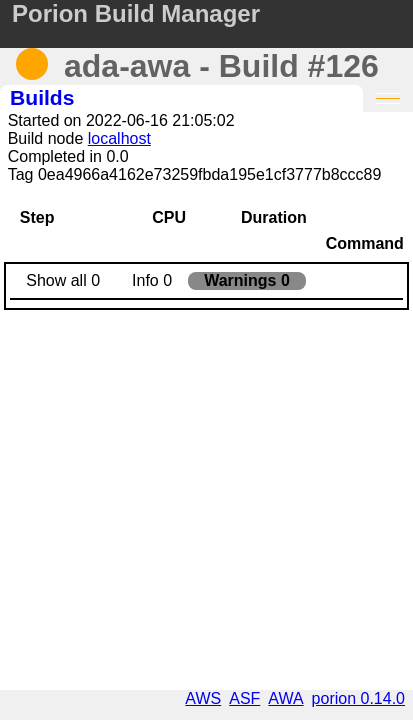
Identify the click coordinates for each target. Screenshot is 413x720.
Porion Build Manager (136, 13)
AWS (203, 698)
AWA (285, 698)
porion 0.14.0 (358, 698)
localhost (119, 138)
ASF (244, 698)
